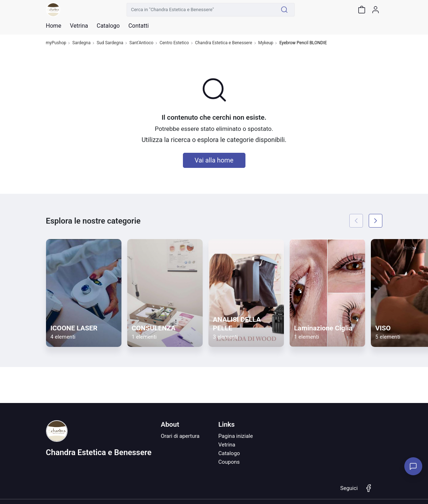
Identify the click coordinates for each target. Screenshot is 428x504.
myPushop (56, 43)
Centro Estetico (174, 43)
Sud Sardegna (110, 43)
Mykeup (266, 43)
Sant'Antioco (141, 43)
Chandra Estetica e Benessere (224, 43)
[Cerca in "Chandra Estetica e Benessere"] (201, 10)
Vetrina (227, 445)
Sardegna (81, 43)
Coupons (229, 462)
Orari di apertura (180, 436)
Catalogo (108, 26)
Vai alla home (214, 160)
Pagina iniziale (235, 436)
